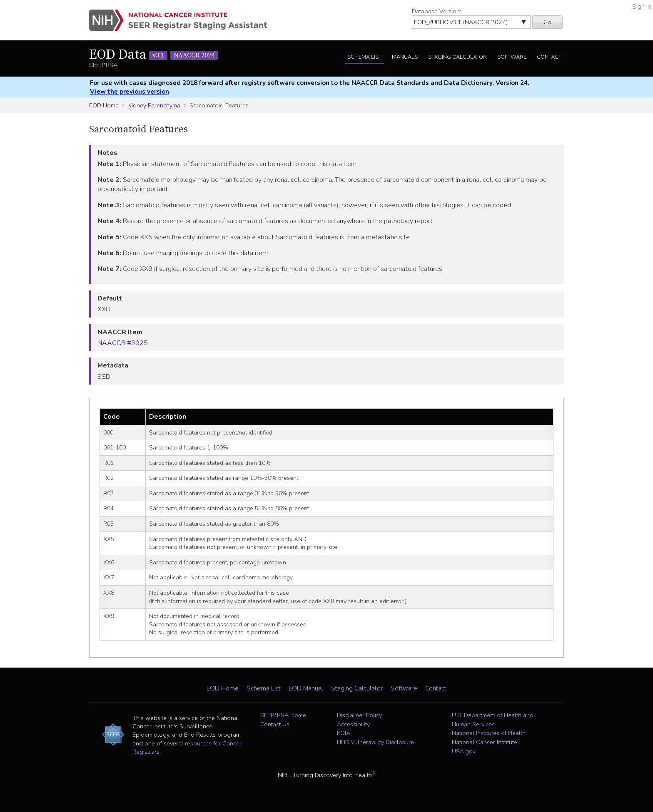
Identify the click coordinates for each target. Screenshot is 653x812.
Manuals (405, 57)
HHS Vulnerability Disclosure (375, 742)
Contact (549, 57)
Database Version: (436, 11)
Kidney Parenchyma (154, 105)
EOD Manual (306, 688)
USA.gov (464, 751)
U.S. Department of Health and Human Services (493, 720)
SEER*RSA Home (283, 715)
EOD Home (104, 105)
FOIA (344, 733)
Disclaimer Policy (359, 715)
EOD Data (153, 55)
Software (512, 57)
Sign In (642, 7)
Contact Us (275, 724)
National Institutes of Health (489, 733)
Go (547, 22)
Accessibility (353, 724)
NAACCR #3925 (123, 343)
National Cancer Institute (485, 742)
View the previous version (130, 92)
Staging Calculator (457, 57)
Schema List (364, 57)
